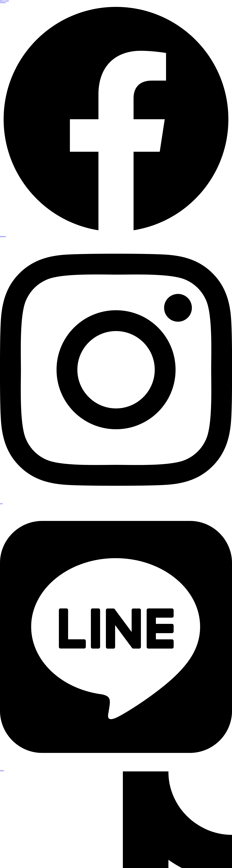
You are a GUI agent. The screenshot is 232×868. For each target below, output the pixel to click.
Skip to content (4, 1)
